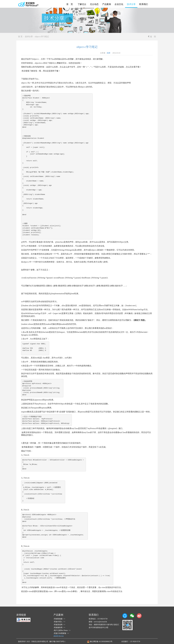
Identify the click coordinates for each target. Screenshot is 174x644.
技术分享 (131, 4)
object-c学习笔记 (87, 47)
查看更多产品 (59, 636)
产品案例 (107, 4)
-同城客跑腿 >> (59, 619)
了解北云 (82, 4)
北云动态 (94, 4)
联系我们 (144, 4)
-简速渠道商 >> (59, 625)
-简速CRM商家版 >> (61, 633)
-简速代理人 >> (59, 622)
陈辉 (109, 53)
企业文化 (119, 4)
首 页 (70, 4)
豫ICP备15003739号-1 (57, 642)
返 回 (152, 37)
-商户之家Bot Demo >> (62, 630)
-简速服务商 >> (59, 628)
